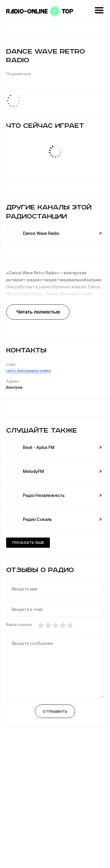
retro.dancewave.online (28, 371)
